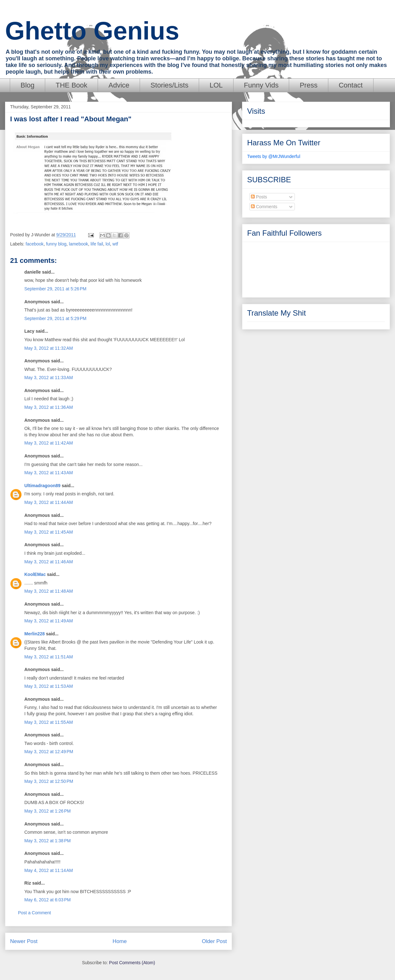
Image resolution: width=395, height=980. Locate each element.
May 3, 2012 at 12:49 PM (49, 752)
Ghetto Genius (92, 31)
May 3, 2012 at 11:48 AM (49, 591)
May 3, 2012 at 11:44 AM (49, 502)
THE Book (71, 85)
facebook (35, 244)
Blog (27, 85)
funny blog (56, 244)
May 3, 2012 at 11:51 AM (49, 657)
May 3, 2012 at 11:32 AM (49, 348)
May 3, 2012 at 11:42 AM (49, 443)
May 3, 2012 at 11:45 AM (49, 532)
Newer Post (24, 941)
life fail (97, 244)
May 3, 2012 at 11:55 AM (49, 722)
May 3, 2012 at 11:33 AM (49, 378)
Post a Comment (34, 913)
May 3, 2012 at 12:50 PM (49, 781)
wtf (115, 244)
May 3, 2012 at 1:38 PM (48, 841)
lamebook (79, 244)
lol (108, 244)
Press (308, 85)
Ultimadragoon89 (42, 486)
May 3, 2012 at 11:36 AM (49, 407)
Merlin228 (35, 634)
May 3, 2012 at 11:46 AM (49, 562)
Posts (259, 197)
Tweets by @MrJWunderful (274, 156)
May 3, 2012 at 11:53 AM (49, 686)
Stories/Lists (169, 85)
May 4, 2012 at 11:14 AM (49, 870)
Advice (119, 85)
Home (120, 941)
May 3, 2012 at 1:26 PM (48, 811)
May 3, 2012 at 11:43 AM (49, 473)
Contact (351, 85)
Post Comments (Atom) (132, 963)
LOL (216, 85)
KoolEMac (35, 574)
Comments (264, 207)
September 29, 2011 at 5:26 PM (55, 289)
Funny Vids (261, 85)
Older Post (214, 941)
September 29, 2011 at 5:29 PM (55, 318)
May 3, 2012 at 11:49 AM (49, 621)
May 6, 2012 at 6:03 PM (48, 900)
